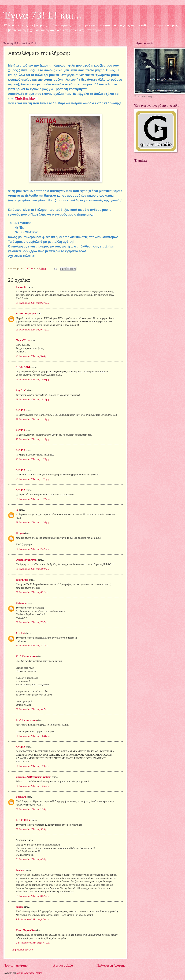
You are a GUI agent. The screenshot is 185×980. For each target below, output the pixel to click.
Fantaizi (20, 870)
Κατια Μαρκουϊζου (26, 930)
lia (17, 510)
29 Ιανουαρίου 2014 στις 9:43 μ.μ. (32, 330)
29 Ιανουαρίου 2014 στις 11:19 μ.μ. (33, 419)
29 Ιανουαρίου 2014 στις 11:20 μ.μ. (33, 459)
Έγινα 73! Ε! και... (42, 15)
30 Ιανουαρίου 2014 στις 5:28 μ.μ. (32, 829)
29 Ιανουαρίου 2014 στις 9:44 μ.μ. (32, 356)
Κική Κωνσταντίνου (26, 656)
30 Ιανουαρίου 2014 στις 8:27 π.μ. (32, 646)
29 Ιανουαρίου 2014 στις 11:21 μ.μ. (33, 479)
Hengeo (20, 533)
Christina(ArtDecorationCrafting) (34, 777)
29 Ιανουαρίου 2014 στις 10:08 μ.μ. (33, 380)
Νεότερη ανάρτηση (16, 965)
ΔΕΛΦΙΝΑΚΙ (23, 367)
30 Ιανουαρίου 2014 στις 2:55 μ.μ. (32, 809)
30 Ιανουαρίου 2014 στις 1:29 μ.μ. (32, 766)
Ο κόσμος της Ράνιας (27, 560)
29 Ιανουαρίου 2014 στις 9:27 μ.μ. (32, 303)
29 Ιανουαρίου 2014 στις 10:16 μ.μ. (33, 400)
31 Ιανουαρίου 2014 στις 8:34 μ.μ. (32, 859)
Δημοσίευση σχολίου (23, 950)
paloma (20, 907)
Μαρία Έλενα (23, 340)
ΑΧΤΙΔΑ (20, 410)
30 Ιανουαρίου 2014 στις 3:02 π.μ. (32, 569)
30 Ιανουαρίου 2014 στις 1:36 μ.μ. (32, 786)
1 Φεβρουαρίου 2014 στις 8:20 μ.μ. (33, 919)
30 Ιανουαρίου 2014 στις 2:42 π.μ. (32, 549)
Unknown (21, 603)
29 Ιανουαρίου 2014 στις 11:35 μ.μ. (33, 522)
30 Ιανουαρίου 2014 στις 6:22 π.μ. (32, 592)
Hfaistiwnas (22, 580)
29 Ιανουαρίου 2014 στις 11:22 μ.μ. (33, 499)
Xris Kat (20, 633)
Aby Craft (21, 390)
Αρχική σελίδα (63, 965)
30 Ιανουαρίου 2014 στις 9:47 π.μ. (32, 709)
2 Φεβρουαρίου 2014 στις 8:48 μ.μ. (33, 943)
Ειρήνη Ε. (21, 287)
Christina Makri (26, 99)
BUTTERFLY (23, 820)
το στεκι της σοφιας (26, 314)
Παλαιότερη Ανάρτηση (112, 965)
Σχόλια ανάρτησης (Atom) (29, 973)
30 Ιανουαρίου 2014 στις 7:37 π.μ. (32, 622)
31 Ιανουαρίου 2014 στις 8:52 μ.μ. (32, 896)
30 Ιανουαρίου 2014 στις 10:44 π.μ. (33, 736)
